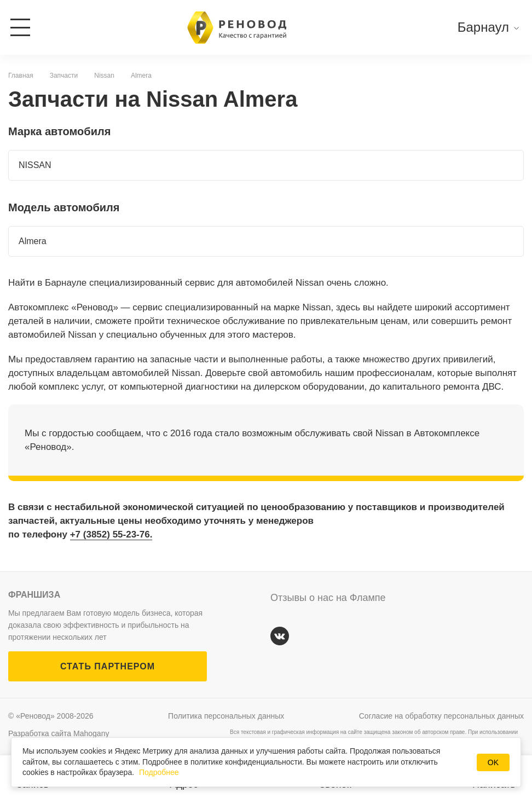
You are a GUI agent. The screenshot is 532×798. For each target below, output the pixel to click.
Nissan (104, 76)
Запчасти (64, 76)
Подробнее (159, 772)
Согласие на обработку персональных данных (441, 716)
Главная (21, 76)
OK (493, 762)
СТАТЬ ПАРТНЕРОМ (108, 666)
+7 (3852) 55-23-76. (111, 534)
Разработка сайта (59, 733)
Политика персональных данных (226, 716)
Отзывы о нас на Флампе (328, 598)
